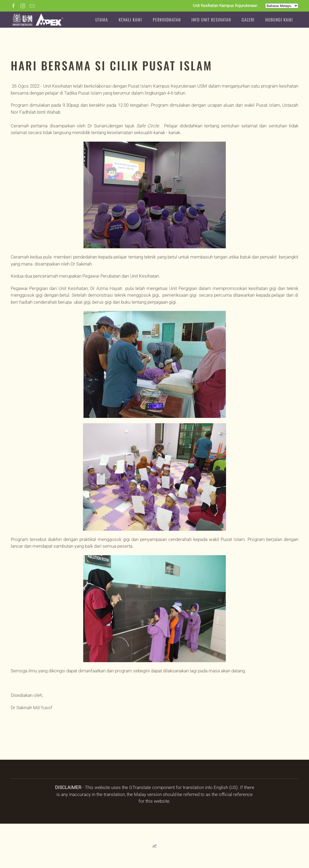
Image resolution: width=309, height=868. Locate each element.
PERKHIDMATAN (167, 20)
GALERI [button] (248, 20)
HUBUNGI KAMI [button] (279, 20)
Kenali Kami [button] (130, 20)
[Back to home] (38, 20)
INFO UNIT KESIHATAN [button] (211, 20)
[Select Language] (282, 6)
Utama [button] (102, 20)
